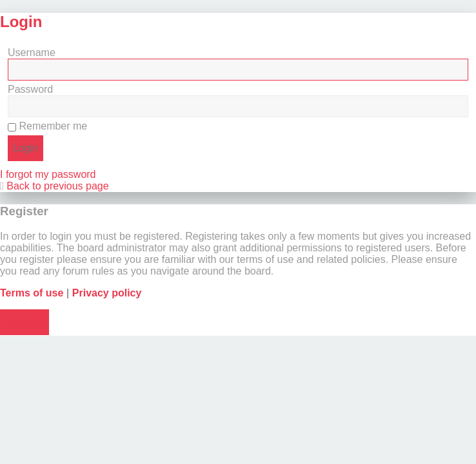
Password (30, 89)
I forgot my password (48, 174)
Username (32, 53)
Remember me (47, 126)
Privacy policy (107, 293)
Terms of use (32, 293)
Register (25, 322)
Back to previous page (57, 186)
